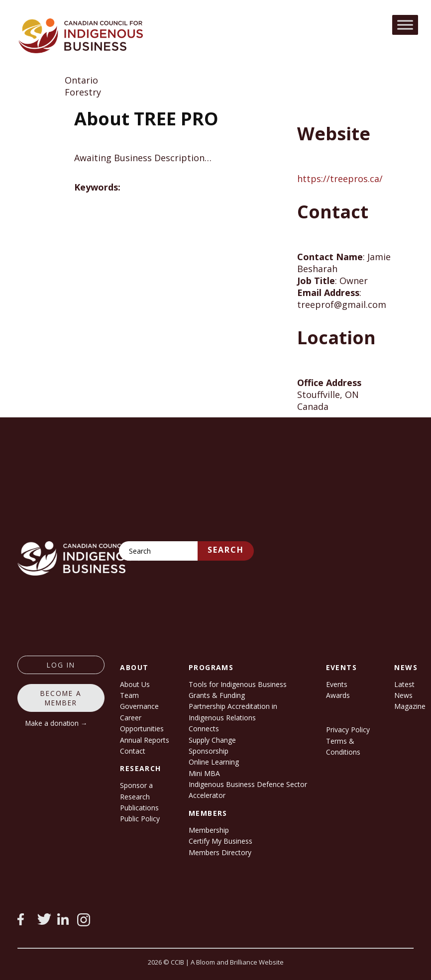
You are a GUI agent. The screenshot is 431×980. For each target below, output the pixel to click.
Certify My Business (220, 841)
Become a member (61, 698)
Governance (139, 706)
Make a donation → (56, 723)
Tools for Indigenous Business (238, 684)
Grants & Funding (217, 695)
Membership (209, 830)
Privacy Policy (348, 730)
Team (129, 695)
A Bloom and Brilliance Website (237, 962)
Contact (133, 751)
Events (337, 684)
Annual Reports (145, 740)
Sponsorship (209, 751)
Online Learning (214, 762)
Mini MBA (204, 773)
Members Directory (220, 852)
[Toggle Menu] (405, 25)
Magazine (410, 706)
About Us (135, 684)
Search (226, 550)
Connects (204, 729)
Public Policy (140, 819)
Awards (338, 695)
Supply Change (212, 740)
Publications (139, 808)
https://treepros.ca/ (340, 179)
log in (61, 665)
